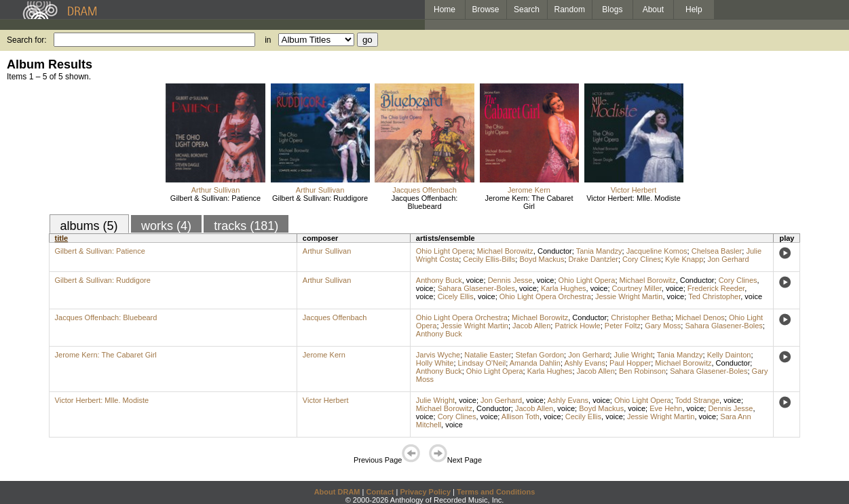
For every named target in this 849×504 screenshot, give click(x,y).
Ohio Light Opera (445, 251)
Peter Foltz (623, 326)
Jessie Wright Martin (629, 296)
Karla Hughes (564, 288)
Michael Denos (700, 317)
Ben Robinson (642, 371)
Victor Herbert (634, 190)
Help (694, 9)
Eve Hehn (666, 408)
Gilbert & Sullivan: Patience (215, 198)
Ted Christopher (714, 296)
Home (445, 9)
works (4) (166, 226)
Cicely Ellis (456, 296)
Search (527, 9)
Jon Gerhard (728, 259)
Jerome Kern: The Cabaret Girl (529, 202)
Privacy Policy (425, 492)
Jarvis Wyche (438, 355)
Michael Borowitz (505, 251)
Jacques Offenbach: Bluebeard (425, 202)
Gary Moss (663, 326)
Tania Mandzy (599, 251)
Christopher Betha (641, 317)
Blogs (612, 9)
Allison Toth (521, 416)
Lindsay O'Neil (482, 363)
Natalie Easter (488, 355)
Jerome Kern (529, 190)
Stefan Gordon (540, 355)
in (268, 40)
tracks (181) (246, 226)
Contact (380, 492)
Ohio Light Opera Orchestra (545, 296)
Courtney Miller (637, 288)
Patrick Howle (577, 326)
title (62, 238)
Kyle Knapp (684, 259)
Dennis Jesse (510, 280)
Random (570, 9)
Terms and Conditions (496, 492)
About (653, 9)
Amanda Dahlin (535, 363)
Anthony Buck (439, 280)
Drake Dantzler (593, 259)
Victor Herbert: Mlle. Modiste (634, 198)
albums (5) (89, 226)
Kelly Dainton (729, 355)
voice (475, 280)
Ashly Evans (585, 363)
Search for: (27, 40)
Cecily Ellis (583, 416)
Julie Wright (633, 355)
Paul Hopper (630, 363)
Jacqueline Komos (657, 251)
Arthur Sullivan (216, 190)
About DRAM (337, 492)
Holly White (435, 363)
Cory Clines (642, 259)
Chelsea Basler (717, 251)
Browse (486, 9)
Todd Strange (697, 400)
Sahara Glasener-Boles (476, 288)
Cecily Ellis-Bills (489, 259)
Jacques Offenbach (424, 190)
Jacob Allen (531, 326)
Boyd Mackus (542, 259)
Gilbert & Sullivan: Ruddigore (320, 198)
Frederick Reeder (716, 288)
